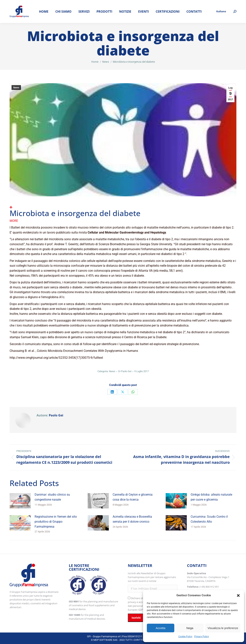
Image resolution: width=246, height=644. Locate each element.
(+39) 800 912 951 (209, 587)
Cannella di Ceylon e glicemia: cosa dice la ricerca (133, 497)
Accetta (160, 628)
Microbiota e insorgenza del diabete (75, 213)
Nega (190, 628)
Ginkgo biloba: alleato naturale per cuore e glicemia (211, 497)
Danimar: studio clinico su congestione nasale (52, 497)
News (16, 88)
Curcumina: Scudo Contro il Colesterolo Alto (209, 519)
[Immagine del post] (20, 501)
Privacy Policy (202, 637)
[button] (238, 595)
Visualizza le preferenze (223, 628)
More (14, 221)
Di (125, 371)
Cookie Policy (185, 637)
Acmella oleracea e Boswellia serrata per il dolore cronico (132, 519)
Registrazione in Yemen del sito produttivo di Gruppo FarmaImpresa (56, 521)
